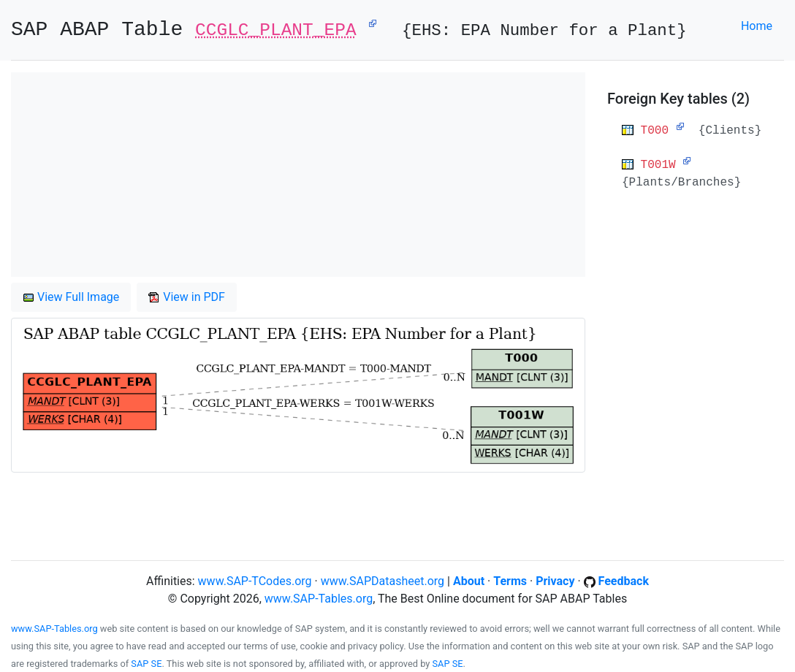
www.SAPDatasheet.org (383, 581)
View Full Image (71, 297)
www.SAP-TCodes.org (255, 581)
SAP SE (146, 664)
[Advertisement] (298, 175)
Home (757, 26)
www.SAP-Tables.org (319, 599)
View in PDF (187, 297)
